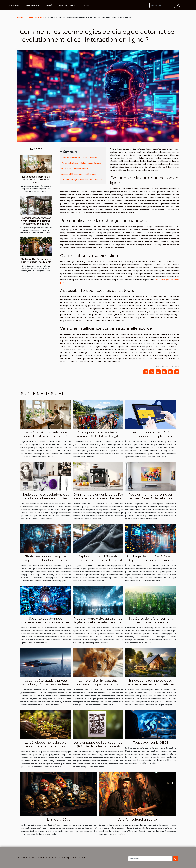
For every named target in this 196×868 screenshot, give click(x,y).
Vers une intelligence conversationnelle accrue (83, 179)
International (32, 5)
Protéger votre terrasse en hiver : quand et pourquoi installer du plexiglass (36, 221)
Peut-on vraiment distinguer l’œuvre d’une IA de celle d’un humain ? (150, 498)
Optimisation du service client (75, 168)
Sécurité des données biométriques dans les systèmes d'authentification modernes (46, 622)
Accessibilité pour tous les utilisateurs (79, 174)
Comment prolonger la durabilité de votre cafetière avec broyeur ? (98, 498)
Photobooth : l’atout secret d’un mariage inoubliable (36, 261)
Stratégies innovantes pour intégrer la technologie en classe (46, 558)
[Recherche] (162, 5)
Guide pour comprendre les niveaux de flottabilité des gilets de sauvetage (98, 436)
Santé (49, 5)
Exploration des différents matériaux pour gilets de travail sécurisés (98, 560)
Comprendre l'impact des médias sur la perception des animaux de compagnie (98, 684)
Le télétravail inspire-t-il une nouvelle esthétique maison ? (36, 180)
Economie (14, 5)
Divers (87, 5)
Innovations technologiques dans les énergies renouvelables (150, 682)
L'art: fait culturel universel (137, 819)
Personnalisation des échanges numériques (81, 163)
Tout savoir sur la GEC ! (150, 742)
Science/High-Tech (68, 5)
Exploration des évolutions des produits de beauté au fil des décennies (46, 498)
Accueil (20, 17)
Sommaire (70, 152)
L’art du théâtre (59, 819)
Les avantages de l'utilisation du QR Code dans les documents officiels (98, 746)
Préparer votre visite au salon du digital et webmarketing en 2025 (98, 620)
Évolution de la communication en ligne (79, 157)
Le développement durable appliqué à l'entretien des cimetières (46, 746)
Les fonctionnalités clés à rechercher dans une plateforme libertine (150, 436)
